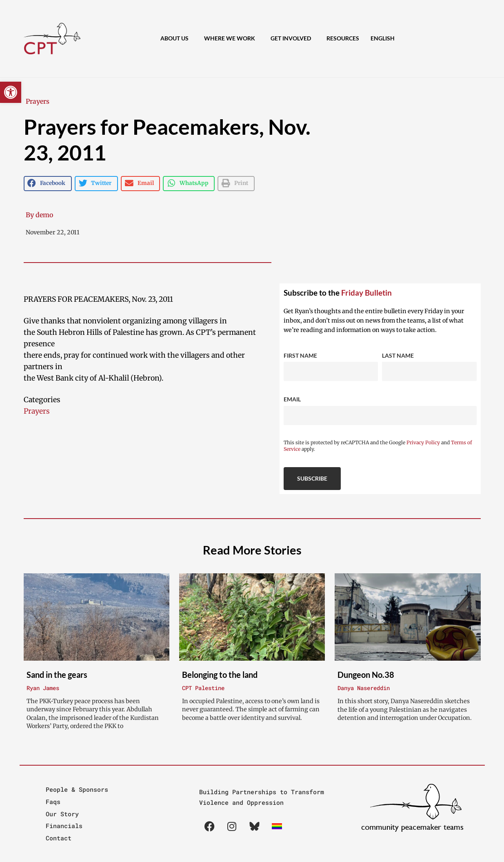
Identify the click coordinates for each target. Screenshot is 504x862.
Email (292, 399)
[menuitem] (383, 38)
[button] (11, 92)
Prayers (38, 101)
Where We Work (232, 38)
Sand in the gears (57, 675)
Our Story (62, 814)
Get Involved (293, 38)
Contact (59, 838)
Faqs (53, 802)
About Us (177, 38)
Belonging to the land (220, 675)
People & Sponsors (77, 789)
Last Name (398, 355)
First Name (300, 355)
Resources (343, 38)
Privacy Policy (423, 442)
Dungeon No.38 (366, 675)
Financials (64, 826)
